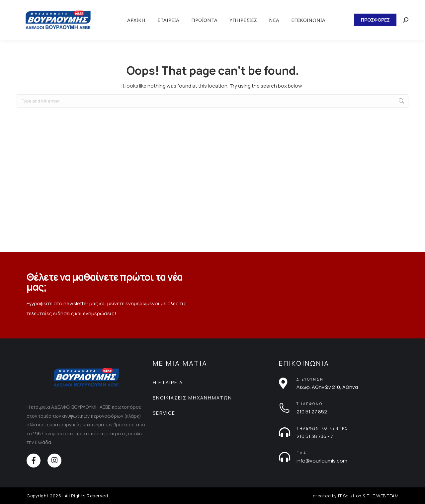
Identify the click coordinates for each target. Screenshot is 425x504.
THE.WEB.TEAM (383, 496)
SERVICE (164, 413)
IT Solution (350, 496)
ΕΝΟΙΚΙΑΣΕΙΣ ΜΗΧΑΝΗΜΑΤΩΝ (192, 398)
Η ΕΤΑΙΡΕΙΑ (168, 382)
